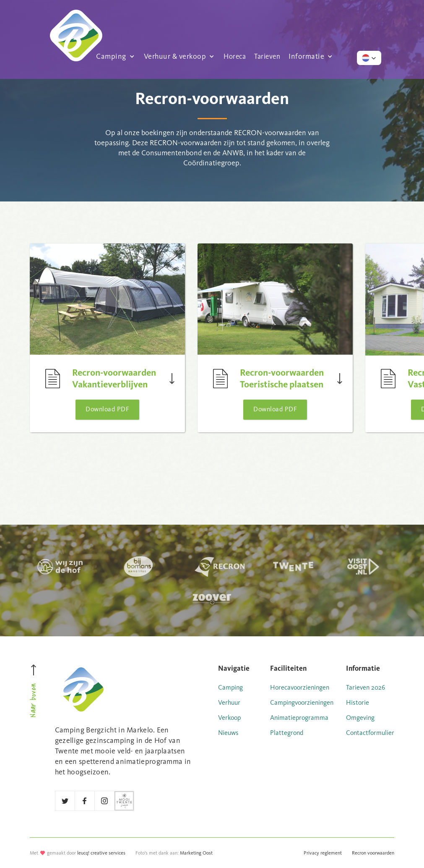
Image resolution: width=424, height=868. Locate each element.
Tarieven (267, 56)
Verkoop (229, 718)
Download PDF (107, 409)
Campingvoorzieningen (302, 702)
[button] (116, 56)
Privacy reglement (323, 853)
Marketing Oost (196, 853)
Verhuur (229, 702)
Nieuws (228, 733)
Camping (230, 687)
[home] (76, 19)
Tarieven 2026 (365, 687)
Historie (358, 702)
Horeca (235, 56)
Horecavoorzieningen (300, 687)
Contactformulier (370, 733)
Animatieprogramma (299, 718)
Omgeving (360, 718)
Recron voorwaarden (373, 853)
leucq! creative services (101, 853)
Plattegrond (287, 733)
